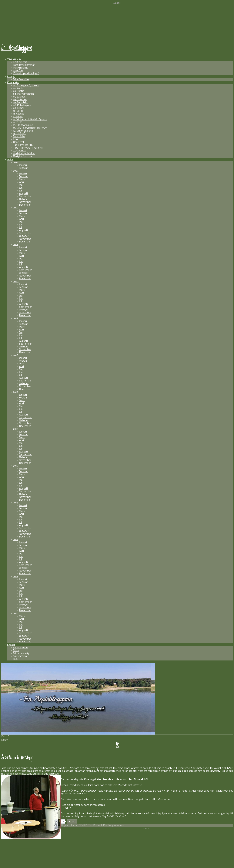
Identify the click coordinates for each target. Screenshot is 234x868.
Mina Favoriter (21, 79)
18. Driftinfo (20, 134)
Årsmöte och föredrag (17, 758)
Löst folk (18, 71)
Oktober (24, 199)
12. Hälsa (18, 117)
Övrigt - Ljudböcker (24, 154)
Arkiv (10, 159)
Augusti (23, 194)
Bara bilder (19, 137)
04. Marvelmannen (23, 94)
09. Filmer (19, 108)
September (25, 196)
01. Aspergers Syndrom (26, 85)
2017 (16, 392)
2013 (16, 540)
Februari (24, 168)
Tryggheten (20, 151)
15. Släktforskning (23, 125)
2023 (16, 171)
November (25, 202)
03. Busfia (19, 91)
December (25, 205)
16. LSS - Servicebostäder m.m (30, 128)
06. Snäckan (20, 100)
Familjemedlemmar (24, 65)
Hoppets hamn (143, 799)
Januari (23, 165)
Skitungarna (20, 656)
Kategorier (13, 82)
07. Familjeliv (20, 102)
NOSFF (65, 768)
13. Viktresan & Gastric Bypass (30, 120)
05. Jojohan (19, 97)
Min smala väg (21, 653)
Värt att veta (14, 59)
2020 (16, 281)
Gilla (73, 821)
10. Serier (18, 111)
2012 (16, 577)
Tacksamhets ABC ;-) (25, 145)
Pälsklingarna (21, 68)
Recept (11, 76)
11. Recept (19, 114)
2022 (16, 208)
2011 (15, 613)
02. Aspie (18, 88)
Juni (21, 188)
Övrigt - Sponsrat (23, 156)
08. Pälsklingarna (23, 105)
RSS (15, 659)
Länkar (11, 645)
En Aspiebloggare (17, 48)
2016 (16, 429)
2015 (16, 466)
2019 (16, 318)
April (22, 182)
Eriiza (16, 651)
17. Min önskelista (23, 131)
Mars (22, 179)
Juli (21, 191)
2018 (16, 355)
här (66, 808)
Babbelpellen (20, 648)
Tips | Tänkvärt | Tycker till (28, 148)
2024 (16, 162)
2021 (16, 245)
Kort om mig (20, 62)
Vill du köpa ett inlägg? (26, 74)
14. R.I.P (17, 122)
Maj (21, 185)
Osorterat (19, 142)
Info (15, 139)
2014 (16, 503)
